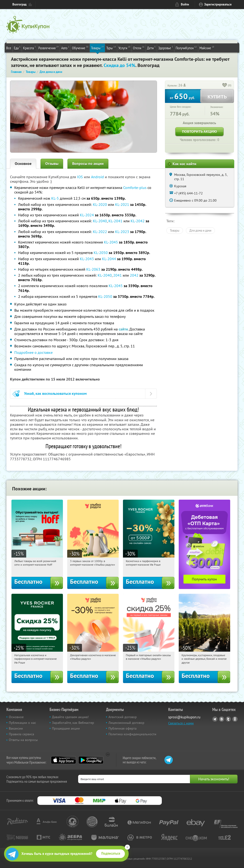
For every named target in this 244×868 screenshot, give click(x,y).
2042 (134, 275)
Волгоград (19, 4)
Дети (151, 48)
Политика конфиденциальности (132, 734)
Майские (207, 48)
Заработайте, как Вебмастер (73, 723)
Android (98, 177)
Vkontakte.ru (222, 719)
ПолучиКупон (186, 48)
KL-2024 (87, 215)
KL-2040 (100, 221)
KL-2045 (111, 242)
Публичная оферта (122, 728)
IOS (80, 177)
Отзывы (52, 164)
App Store (64, 760)
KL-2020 (100, 204)
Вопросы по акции (88, 164)
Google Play (91, 760)
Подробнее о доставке (33, 352)
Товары (97, 48)
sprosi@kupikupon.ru (184, 717)
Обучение (80, 48)
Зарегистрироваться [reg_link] (218, 4)
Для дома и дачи (200, 230)
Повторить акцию (199, 131)
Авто (65, 48)
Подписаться (111, 853)
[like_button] (225, 86)
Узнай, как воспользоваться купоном (55, 393)
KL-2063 (93, 269)
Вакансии (16, 728)
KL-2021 (122, 204)
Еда (17, 48)
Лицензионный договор (126, 723)
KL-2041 (115, 221)
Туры (111, 48)
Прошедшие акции (66, 728)
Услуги (124, 48)
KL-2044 (109, 259)
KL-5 (55, 198)
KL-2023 (122, 232)
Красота (29, 48)
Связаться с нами (181, 723)
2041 (117, 275)
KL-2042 (138, 221)
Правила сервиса (21, 734)
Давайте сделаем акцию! (70, 717)
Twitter (228, 719)
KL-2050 (101, 253)
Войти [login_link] (185, 4)
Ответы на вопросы (23, 740)
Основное (23, 164)
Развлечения (48, 48)
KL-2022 (100, 232)
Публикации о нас (22, 723)
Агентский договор (123, 717)
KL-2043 (87, 259)
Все (9, 48)
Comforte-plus (135, 188)
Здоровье (166, 48)
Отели (139, 48)
